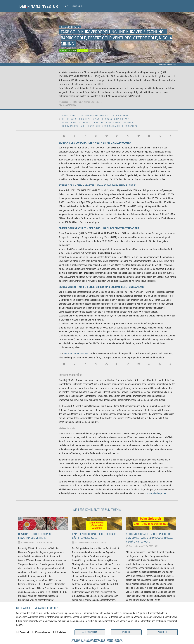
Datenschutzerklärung (94, 640)
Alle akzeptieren (90, 632)
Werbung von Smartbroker (76, 354)
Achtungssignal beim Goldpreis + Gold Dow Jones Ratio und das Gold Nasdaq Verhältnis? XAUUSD (150, 538)
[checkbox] (18, 632)
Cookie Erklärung (114, 640)
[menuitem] (41, 6)
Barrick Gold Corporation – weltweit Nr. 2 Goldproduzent (95, 116)
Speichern (126, 632)
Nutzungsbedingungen (156, 493)
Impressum (77, 640)
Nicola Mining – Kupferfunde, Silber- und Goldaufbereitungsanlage (101, 126)
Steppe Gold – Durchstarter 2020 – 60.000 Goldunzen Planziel (97, 119)
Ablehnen (162, 632)
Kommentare (74, 6)
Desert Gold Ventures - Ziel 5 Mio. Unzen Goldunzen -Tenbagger (98, 122)
